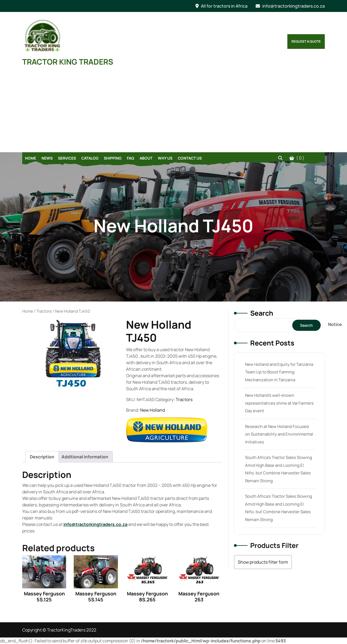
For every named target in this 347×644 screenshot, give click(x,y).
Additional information (85, 457)
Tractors (44, 311)
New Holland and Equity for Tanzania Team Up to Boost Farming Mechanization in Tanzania (279, 372)
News (47, 158)
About (146, 158)
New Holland (152, 410)
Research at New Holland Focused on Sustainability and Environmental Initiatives (279, 434)
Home (30, 158)
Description (42, 457)
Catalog (90, 158)
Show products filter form (263, 562)
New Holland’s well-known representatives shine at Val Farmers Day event (279, 403)
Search (262, 313)
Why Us (165, 158)
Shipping (113, 158)
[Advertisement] (173, 112)
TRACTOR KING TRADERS (68, 62)
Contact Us (190, 158)
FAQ (131, 158)
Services (67, 158)
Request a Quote (306, 41)
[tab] (42, 457)
